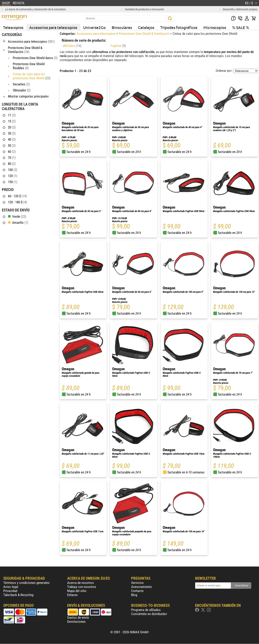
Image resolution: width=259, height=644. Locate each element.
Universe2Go (94, 27)
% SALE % (241, 27)
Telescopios (13, 27)
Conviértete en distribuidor (149, 614)
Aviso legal (11, 587)
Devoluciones (76, 622)
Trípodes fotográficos (179, 27)
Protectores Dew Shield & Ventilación (144, 34)
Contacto (137, 591)
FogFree (118, 46)
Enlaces (72, 595)
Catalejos (146, 27)
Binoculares (122, 27)
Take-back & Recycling (18, 595)
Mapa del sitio (77, 591)
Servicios (137, 583)
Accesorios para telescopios (53, 27)
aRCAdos (72, 46)
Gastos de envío (78, 617)
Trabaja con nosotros (82, 587)
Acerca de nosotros (81, 583)
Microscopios (215, 27)
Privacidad (10, 591)
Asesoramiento (142, 587)
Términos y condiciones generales (26, 583)
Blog (134, 595)
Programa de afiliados (146, 610)
